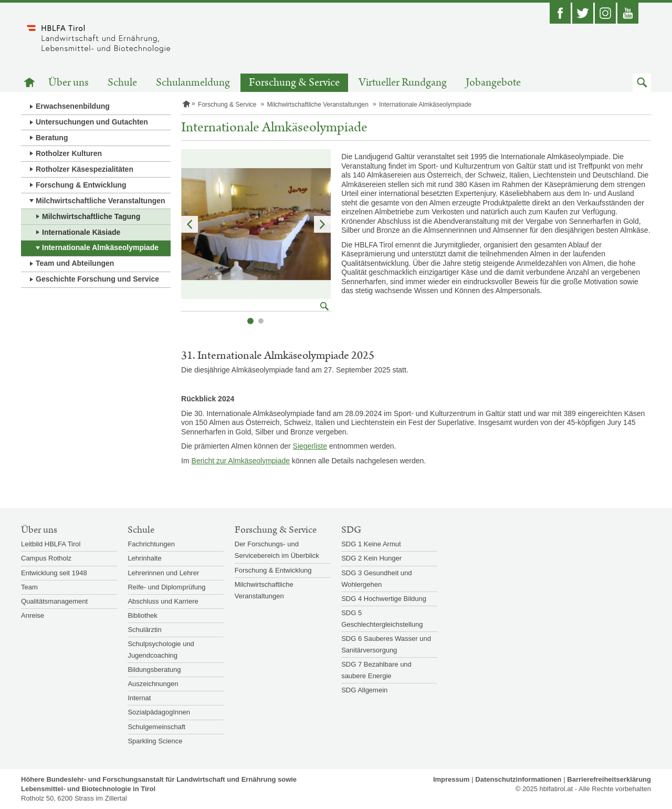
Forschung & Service (294, 83)
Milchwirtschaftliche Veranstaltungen (101, 201)
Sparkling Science (155, 741)
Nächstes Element (322, 224)
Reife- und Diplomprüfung (166, 587)
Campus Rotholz (46, 558)
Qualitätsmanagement (54, 601)
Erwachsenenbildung (73, 106)
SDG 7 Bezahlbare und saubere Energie (376, 670)
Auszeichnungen (153, 684)
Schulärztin (144, 630)
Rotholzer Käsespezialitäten (85, 169)
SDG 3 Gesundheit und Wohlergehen (376, 579)
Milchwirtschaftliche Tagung (91, 216)
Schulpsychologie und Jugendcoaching (161, 650)
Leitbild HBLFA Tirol (51, 544)
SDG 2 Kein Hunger (371, 558)
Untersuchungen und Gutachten (92, 122)
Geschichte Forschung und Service (97, 279)
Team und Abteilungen (75, 263)
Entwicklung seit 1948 (54, 573)
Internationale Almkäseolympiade (100, 247)
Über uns (69, 83)
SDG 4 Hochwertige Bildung (384, 599)
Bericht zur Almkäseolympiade (241, 461)
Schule (122, 83)
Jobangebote (493, 83)
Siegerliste (310, 446)
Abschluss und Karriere (163, 601)
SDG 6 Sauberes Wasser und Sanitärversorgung (386, 644)
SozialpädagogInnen (159, 712)
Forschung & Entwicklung (81, 185)
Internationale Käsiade (81, 232)
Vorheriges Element (190, 224)
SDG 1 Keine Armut (371, 544)
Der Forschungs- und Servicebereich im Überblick (277, 550)
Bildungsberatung (154, 670)
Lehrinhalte (144, 558)
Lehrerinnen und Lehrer (163, 573)
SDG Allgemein (364, 690)
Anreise (33, 615)
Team (29, 587)
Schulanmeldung (193, 83)
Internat (139, 698)
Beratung (52, 138)
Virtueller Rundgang (403, 83)
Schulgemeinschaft (156, 727)
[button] (642, 83)
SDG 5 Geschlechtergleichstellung (382, 619)
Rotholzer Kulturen (69, 153)
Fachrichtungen (151, 544)
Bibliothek (142, 615)
